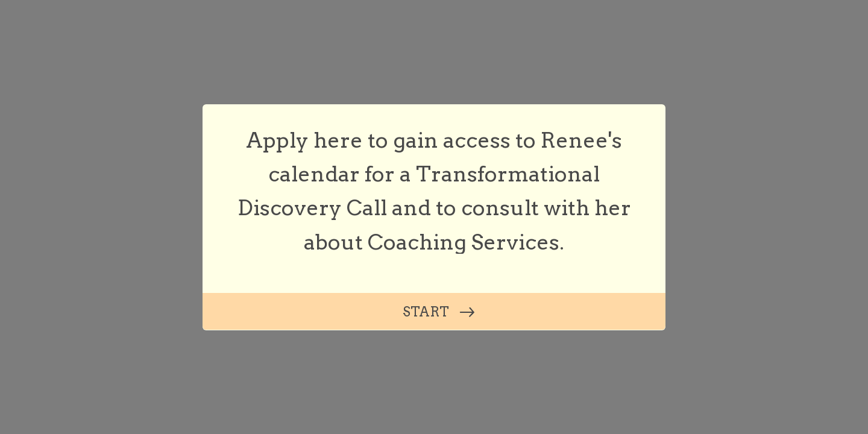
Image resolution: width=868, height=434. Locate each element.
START (426, 312)
